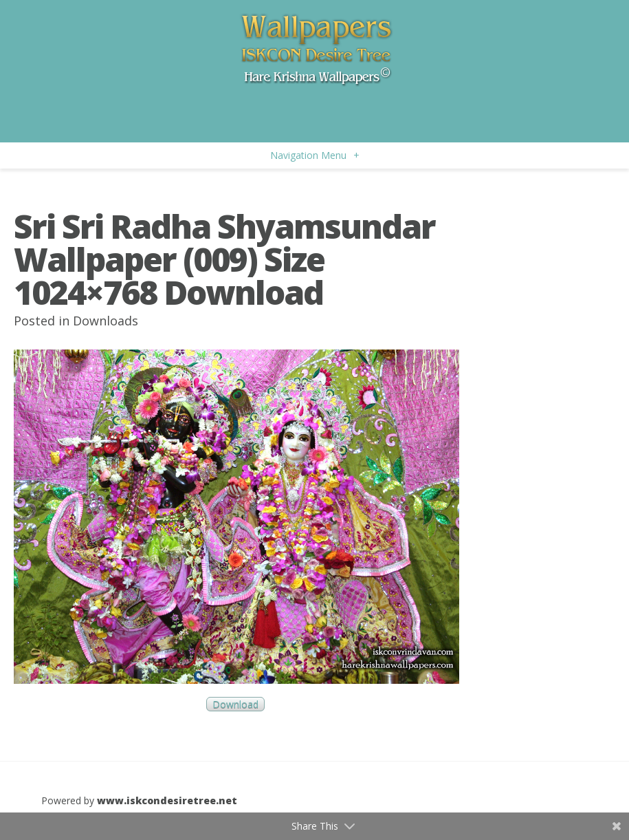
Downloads (106, 321)
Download (235, 704)
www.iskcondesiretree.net (167, 800)
